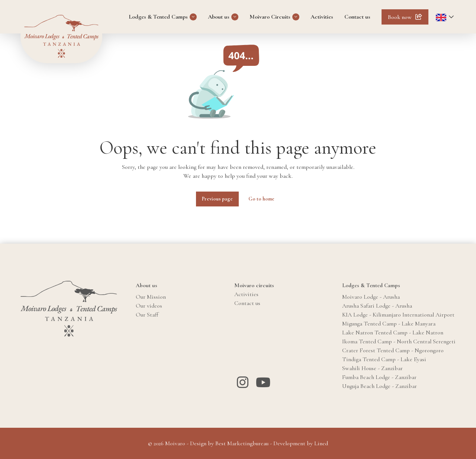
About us (219, 17)
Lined (321, 443)
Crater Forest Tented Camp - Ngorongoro (393, 350)
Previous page (217, 199)
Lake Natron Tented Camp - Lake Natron (393, 333)
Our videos (149, 306)
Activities (322, 17)
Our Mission (151, 297)
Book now (400, 17)
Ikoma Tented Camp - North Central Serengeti (399, 341)
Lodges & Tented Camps (158, 17)
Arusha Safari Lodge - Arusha (377, 306)
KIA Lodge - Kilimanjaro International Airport (398, 315)
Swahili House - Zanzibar (372, 368)
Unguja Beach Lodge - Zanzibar (379, 386)
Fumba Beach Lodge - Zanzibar (379, 377)
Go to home (261, 199)
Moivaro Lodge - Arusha (371, 297)
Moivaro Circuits (270, 17)
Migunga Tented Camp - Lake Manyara (389, 324)
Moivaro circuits (254, 285)
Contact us (357, 17)
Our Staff (147, 315)
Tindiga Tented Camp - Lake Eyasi (384, 359)
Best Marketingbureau (242, 443)
